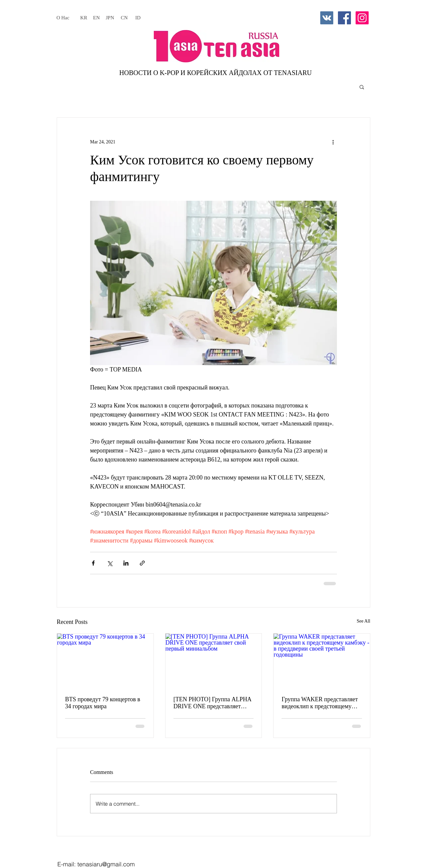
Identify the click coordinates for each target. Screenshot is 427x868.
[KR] (84, 18)
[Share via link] (142, 563)
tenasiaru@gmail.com (106, 864)
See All (363, 621)
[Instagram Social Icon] (362, 18)
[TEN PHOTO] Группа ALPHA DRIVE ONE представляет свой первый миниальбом (212, 703)
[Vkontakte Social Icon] (327, 18)
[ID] (138, 18)
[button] (362, 87)
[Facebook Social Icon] (344, 18)
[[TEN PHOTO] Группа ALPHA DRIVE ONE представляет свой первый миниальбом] (214, 661)
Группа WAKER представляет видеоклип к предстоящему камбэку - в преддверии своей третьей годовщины (320, 703)
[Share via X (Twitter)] (110, 563)
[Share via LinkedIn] (126, 563)
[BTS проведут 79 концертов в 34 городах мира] (105, 661)
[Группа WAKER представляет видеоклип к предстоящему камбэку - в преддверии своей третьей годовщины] (322, 661)
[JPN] (110, 18)
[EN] (96, 18)
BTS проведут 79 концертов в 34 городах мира (103, 703)
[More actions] (333, 142)
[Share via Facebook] (93, 563)
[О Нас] (63, 18)
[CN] (124, 18)
